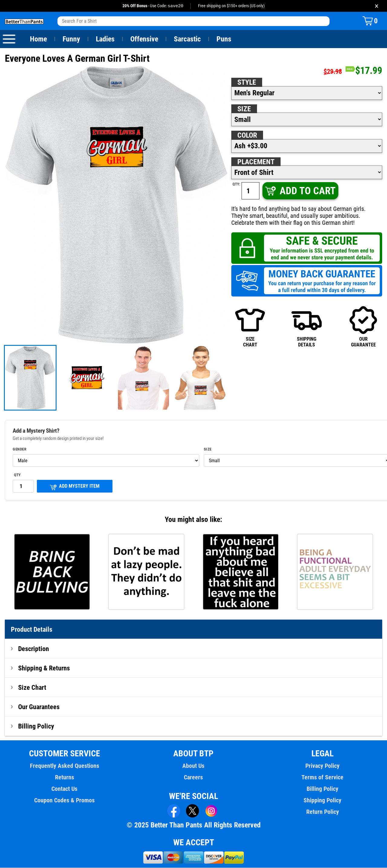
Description (34, 649)
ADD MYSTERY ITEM (75, 487)
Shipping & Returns (44, 668)
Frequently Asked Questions (64, 766)
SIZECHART (250, 327)
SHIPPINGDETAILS (307, 327)
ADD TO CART (300, 191)
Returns (64, 778)
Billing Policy (36, 726)
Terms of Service (323, 778)
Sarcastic (187, 39)
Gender (20, 450)
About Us (194, 766)
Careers (193, 778)
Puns (224, 39)
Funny (71, 39)
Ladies (105, 39)
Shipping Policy (322, 801)
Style (247, 83)
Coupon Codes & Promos (65, 801)
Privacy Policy (322, 766)
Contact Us (65, 789)
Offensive (144, 39)
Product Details (32, 630)
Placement (256, 162)
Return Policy (322, 812)
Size (244, 109)
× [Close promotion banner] (377, 6)
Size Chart (32, 688)
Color (247, 136)
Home (38, 39)
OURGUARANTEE (363, 327)
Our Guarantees (39, 707)
